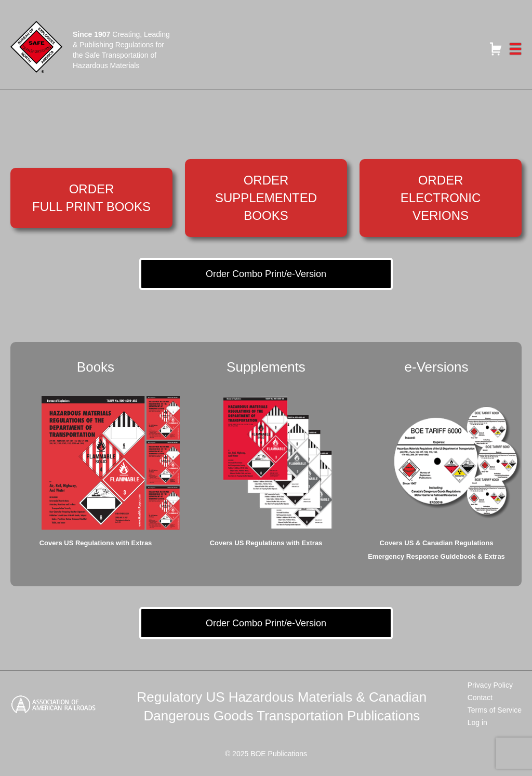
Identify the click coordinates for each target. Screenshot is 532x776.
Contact (480, 698)
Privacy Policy (490, 685)
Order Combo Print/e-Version (266, 274)
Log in (477, 722)
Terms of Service (495, 710)
